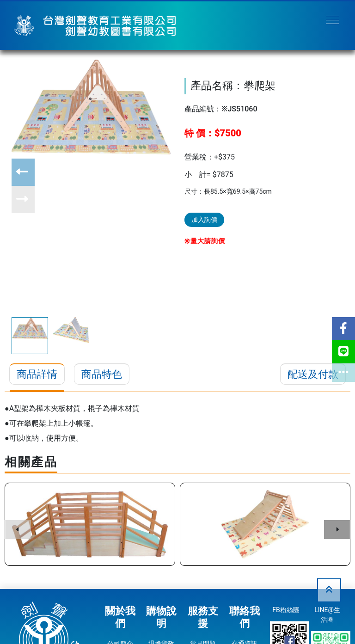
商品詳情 (37, 374)
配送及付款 (313, 374)
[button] (23, 172)
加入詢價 (204, 220)
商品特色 (102, 374)
